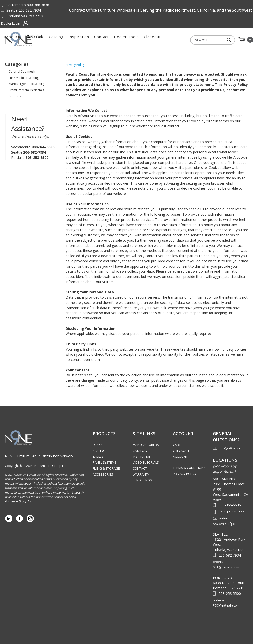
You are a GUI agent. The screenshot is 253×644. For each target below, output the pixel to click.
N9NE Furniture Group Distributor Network (39, 456)
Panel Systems (105, 462)
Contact (159, 40)
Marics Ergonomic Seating (27, 84)
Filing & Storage (106, 468)
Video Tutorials (146, 462)
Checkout (181, 451)
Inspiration (136, 40)
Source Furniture (29, 39)
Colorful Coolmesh (22, 72)
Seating (99, 451)
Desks (98, 445)
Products (71, 40)
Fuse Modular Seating (24, 78)
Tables (98, 457)
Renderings (142, 480)
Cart (177, 445)
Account (180, 457)
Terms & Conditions (189, 468)
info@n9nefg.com (232, 448)
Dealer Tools (184, 40)
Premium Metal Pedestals (26, 90)
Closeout (210, 40)
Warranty (141, 474)
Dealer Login (11, 23)
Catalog (114, 40)
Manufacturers (146, 445)
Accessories (103, 474)
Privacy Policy (185, 474)
